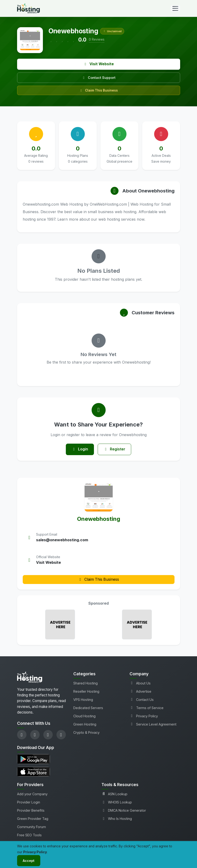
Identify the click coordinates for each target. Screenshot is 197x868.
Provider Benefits (31, 811)
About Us (140, 683)
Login (80, 449)
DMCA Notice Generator (124, 811)
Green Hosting (85, 724)
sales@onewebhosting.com (62, 540)
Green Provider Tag (33, 819)
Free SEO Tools (29, 835)
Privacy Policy (144, 716)
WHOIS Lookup (117, 802)
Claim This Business (98, 90)
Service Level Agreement (153, 724)
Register (115, 449)
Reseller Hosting (86, 691)
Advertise (140, 691)
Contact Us (142, 700)
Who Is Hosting (117, 819)
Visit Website (98, 64)
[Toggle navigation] (175, 8)
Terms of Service (147, 708)
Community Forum (32, 827)
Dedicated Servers (88, 708)
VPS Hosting (83, 700)
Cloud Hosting (84, 716)
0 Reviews (97, 39)
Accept (29, 861)
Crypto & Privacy (86, 733)
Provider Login (29, 802)
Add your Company (32, 794)
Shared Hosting (85, 683)
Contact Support (99, 78)
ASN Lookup (114, 794)
